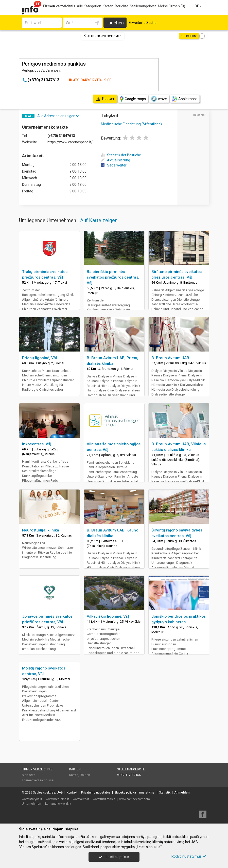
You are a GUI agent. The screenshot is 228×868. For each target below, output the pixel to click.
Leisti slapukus (114, 857)
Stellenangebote (143, 6)
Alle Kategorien (89, 6)
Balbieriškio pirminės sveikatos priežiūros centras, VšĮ (113, 277)
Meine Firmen (172, 6)
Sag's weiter (114, 165)
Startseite (29, 775)
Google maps (133, 99)
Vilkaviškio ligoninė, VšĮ (108, 616)
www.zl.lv (65, 804)
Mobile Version (129, 775)
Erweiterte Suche (143, 23)
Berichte (122, 6)
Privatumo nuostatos (96, 793)
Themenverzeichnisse (38, 780)
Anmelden (182, 793)
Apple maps (185, 99)
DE (199, 6)
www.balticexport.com (135, 799)
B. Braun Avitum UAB (170, 358)
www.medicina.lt (57, 799)
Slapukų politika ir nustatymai (135, 793)
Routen (85, 775)
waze (159, 99)
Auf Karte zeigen (99, 220)
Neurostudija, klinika (41, 530)
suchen (116, 23)
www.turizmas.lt (104, 799)
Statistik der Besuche (121, 155)
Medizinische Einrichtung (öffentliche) (131, 124)
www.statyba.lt (32, 799)
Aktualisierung (116, 160)
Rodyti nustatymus (189, 856)
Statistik (165, 793)
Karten (108, 6)
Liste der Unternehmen (103, 36)
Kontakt (72, 793)
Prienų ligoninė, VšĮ (39, 358)
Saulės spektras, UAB (48, 793)
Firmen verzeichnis (59, 6)
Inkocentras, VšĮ (37, 444)
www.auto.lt (81, 799)
